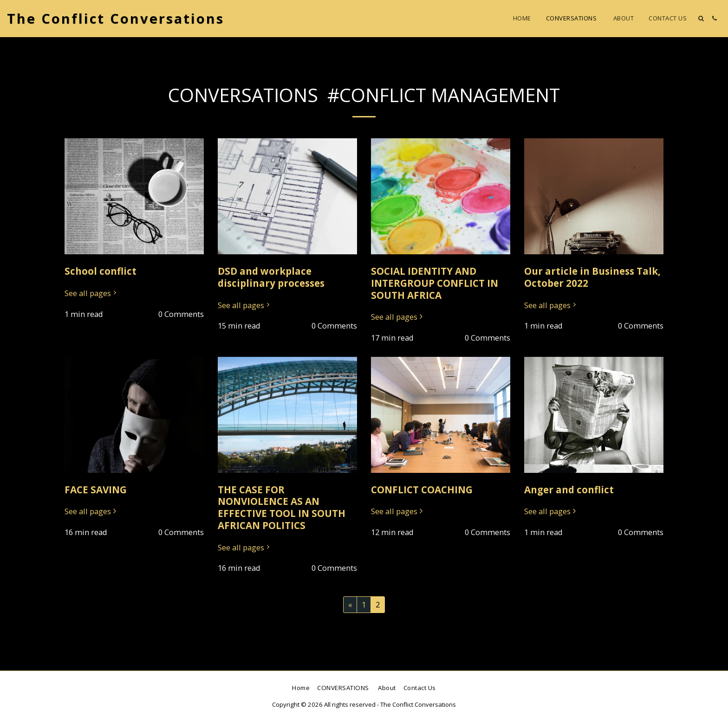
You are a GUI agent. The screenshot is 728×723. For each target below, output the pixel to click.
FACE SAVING (96, 490)
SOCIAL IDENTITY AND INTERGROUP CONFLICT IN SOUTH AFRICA (435, 283)
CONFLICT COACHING (422, 490)
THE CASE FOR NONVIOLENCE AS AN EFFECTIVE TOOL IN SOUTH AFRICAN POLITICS (282, 507)
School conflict (101, 271)
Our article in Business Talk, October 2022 (592, 277)
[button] (701, 18)
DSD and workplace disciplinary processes (271, 277)
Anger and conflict (569, 490)
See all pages (92, 294)
